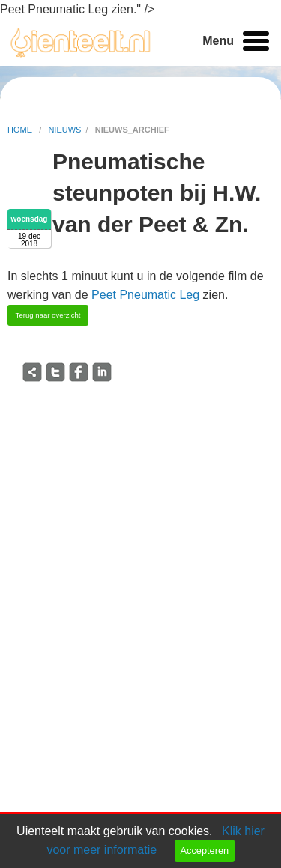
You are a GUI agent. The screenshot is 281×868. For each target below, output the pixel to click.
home (21, 130)
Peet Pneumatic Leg (145, 295)
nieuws (64, 130)
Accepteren (204, 850)
